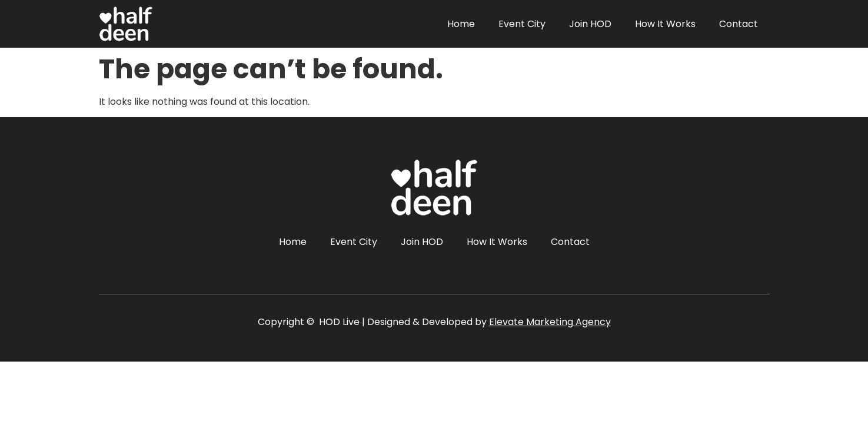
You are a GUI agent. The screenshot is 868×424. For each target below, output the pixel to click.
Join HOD (590, 24)
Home (461, 24)
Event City (522, 24)
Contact (739, 24)
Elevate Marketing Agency (550, 322)
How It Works (665, 24)
